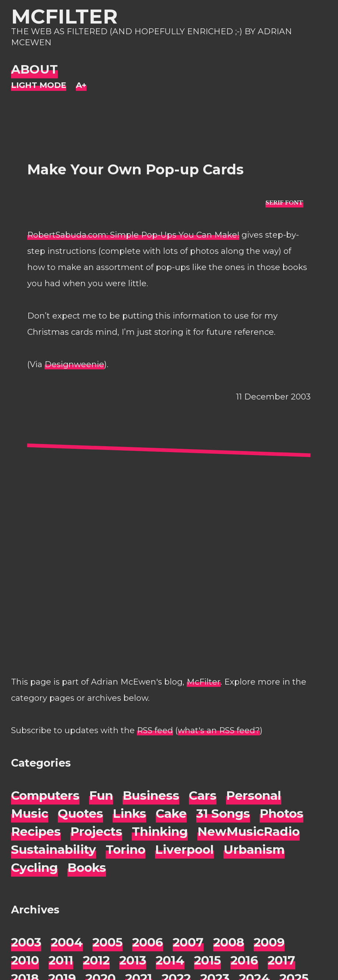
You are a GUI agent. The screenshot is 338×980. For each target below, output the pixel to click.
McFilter (64, 16)
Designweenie (74, 364)
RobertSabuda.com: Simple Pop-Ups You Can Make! (133, 235)
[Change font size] (81, 86)
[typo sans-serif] (284, 202)
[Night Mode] (39, 86)
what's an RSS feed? (219, 730)
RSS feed (155, 730)
